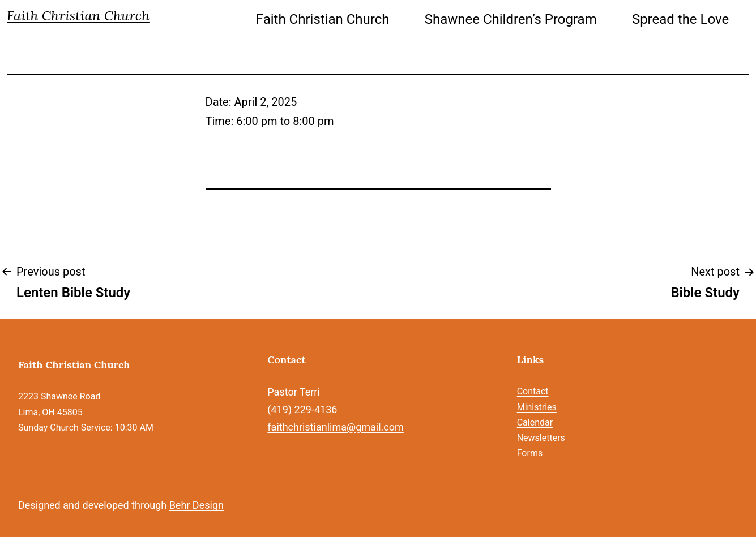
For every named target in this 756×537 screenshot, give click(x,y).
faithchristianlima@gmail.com (335, 427)
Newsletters (541, 438)
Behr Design (197, 505)
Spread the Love (680, 19)
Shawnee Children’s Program (511, 19)
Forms (530, 453)
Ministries (537, 407)
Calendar (535, 422)
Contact (533, 391)
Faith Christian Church (78, 16)
